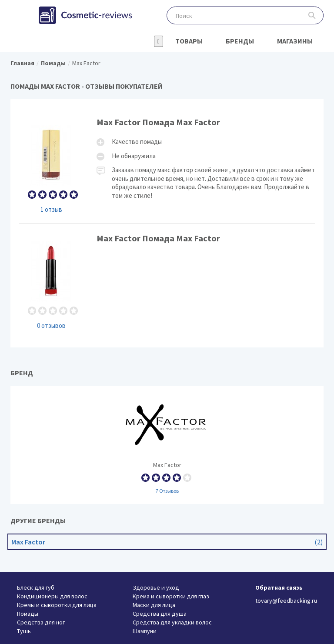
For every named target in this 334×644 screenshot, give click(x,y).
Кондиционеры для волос (52, 596)
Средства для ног (41, 622)
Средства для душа (160, 614)
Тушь (24, 631)
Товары (189, 41)
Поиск (312, 15)
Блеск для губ (36, 587)
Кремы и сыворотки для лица (57, 605)
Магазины (295, 41)
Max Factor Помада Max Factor (167, 165)
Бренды (240, 41)
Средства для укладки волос (172, 622)
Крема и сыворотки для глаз (171, 596)
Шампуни (145, 631)
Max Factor (167, 445)
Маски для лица (154, 605)
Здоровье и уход (156, 587)
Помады (28, 614)
